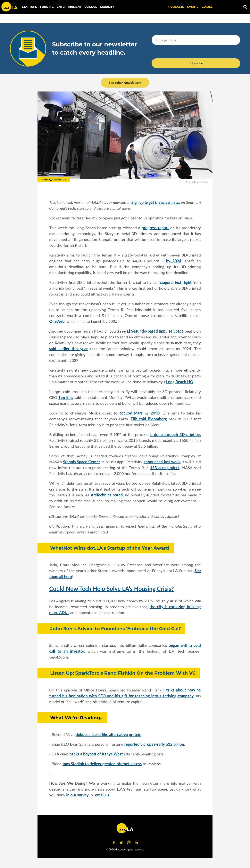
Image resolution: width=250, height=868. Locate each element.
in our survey (77, 795)
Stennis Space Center (82, 462)
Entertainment (69, 7)
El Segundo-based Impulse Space (155, 331)
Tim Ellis (66, 397)
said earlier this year (68, 349)
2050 (155, 413)
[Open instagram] (129, 842)
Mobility (107, 7)
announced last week (162, 462)
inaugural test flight (175, 282)
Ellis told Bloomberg (149, 419)
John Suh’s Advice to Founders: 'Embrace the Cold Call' (116, 629)
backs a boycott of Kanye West (96, 754)
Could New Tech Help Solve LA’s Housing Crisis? (112, 588)
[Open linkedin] (136, 842)
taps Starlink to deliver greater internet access (102, 764)
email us (102, 795)
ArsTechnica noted (107, 495)
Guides (207, 7)
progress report (155, 228)
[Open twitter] (121, 842)
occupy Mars (131, 413)
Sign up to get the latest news (156, 202)
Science (91, 7)
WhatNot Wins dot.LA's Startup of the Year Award (110, 548)
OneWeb (57, 321)
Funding (47, 7)
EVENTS (193, 7)
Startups (30, 7)
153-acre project (165, 468)
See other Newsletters (125, 83)
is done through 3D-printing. (175, 434)
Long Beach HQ (180, 382)
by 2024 (174, 261)
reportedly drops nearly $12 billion (154, 744)
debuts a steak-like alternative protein (108, 734)
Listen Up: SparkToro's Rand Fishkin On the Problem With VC (123, 673)
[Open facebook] (114, 842)
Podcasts (176, 7)
